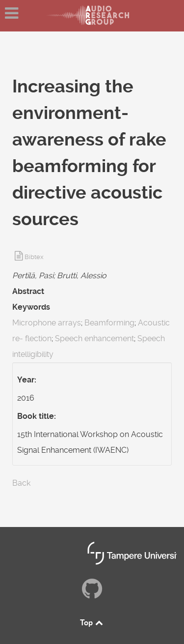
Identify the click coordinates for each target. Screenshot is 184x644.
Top (92, 622)
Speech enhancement (94, 338)
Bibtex (34, 257)
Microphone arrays (47, 323)
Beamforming (109, 323)
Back (21, 483)
